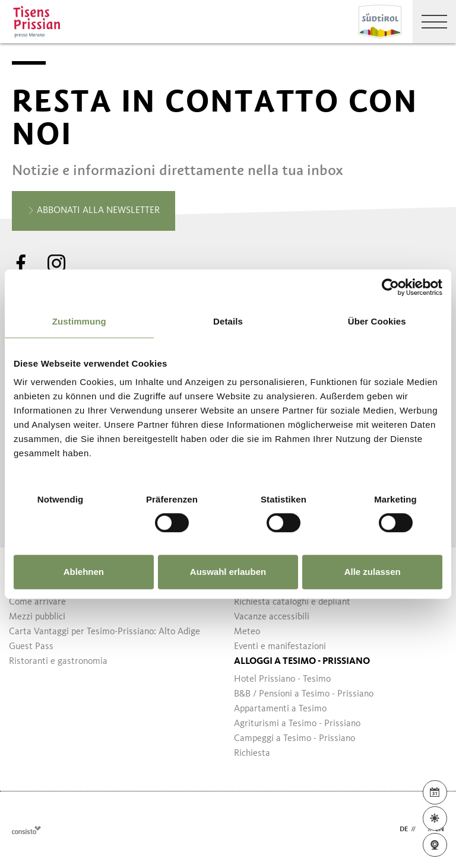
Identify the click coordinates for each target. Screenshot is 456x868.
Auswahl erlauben (228, 572)
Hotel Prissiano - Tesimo (282, 679)
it (422, 829)
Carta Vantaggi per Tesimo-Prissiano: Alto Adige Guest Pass (104, 639)
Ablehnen (84, 572)
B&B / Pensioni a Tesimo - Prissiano (304, 694)
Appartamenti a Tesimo (280, 709)
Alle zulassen (373, 572)
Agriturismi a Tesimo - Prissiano (297, 724)
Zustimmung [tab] (79, 321)
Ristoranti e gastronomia (58, 662)
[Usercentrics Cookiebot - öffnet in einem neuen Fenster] (390, 287)
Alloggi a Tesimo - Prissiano (302, 662)
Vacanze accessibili (272, 617)
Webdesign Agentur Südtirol (26, 830)
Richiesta (252, 753)
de (404, 829)
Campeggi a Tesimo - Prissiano (294, 739)
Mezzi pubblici (37, 617)
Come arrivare (37, 602)
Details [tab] (228, 321)
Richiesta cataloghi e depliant (292, 602)
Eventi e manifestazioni (280, 647)
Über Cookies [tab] (377, 321)
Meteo (247, 632)
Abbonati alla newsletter (94, 211)
